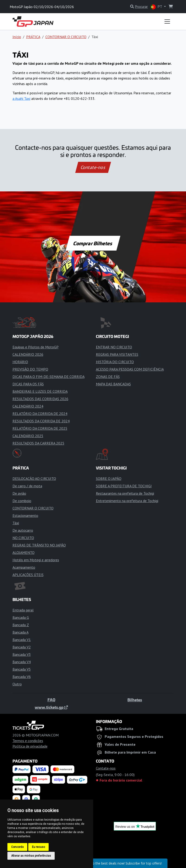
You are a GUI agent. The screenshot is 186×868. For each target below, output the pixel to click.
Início (17, 37)
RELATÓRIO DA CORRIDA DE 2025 (40, 428)
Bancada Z (21, 625)
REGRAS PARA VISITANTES (117, 354)
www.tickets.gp (51, 707)
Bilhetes (135, 700)
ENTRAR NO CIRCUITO (114, 347)
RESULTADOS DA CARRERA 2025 (38, 443)
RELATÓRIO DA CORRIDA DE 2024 (40, 414)
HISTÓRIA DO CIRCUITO (115, 362)
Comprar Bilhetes (93, 243)
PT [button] (157, 7)
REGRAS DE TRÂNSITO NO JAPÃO (39, 545)
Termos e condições (28, 741)
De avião (19, 493)
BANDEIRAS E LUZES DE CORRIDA (40, 391)
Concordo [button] (17, 847)
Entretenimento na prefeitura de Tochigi (127, 501)
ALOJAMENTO (24, 552)
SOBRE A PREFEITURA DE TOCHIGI (124, 486)
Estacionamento (25, 515)
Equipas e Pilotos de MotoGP (36, 347)
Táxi (16, 523)
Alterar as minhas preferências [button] (31, 856)
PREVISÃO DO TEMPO (30, 369)
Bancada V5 (22, 669)
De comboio (22, 501)
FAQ (51, 700)
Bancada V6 (22, 677)
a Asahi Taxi (21, 98)
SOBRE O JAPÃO (109, 478)
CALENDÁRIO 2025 (28, 436)
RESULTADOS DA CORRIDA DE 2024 (41, 421)
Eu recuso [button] (38, 847)
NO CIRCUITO (23, 538)
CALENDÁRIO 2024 (28, 406)
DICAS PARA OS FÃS (28, 384)
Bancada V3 (22, 654)
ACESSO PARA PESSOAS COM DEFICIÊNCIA (130, 369)
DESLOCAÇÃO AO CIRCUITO (34, 478)
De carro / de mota (27, 486)
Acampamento (24, 567)
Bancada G (21, 617)
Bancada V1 (22, 640)
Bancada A (20, 632)
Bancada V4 (22, 662)
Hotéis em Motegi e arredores (36, 560)
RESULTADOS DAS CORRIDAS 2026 (40, 399)
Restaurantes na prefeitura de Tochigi (125, 493)
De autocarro (23, 530)
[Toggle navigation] (167, 21)
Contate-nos (93, 167)
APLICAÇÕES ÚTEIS (28, 575)
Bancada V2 (22, 647)
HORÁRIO (20, 362)
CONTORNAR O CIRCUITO (66, 37)
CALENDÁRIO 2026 (28, 354)
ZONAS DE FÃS (108, 377)
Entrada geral (23, 610)
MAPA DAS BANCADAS (113, 384)
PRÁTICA (33, 37)
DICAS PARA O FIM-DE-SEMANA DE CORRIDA (49, 377)
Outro (17, 684)
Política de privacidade (30, 746)
